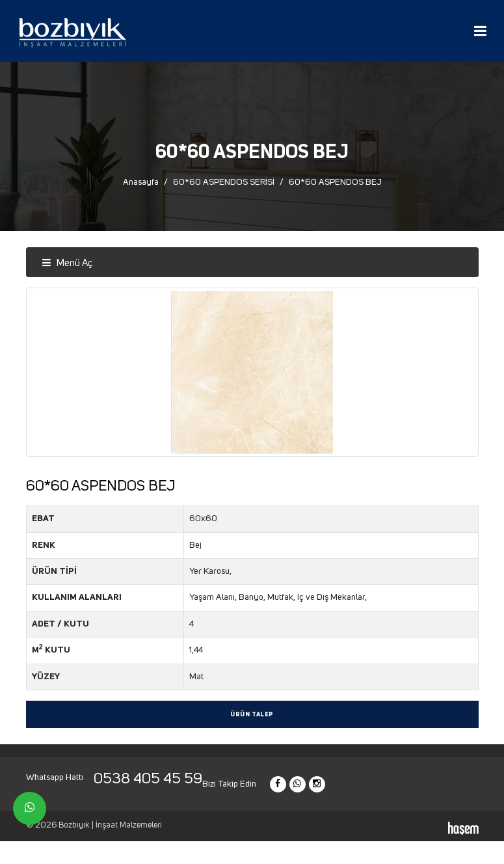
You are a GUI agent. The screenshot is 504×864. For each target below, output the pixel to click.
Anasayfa (141, 182)
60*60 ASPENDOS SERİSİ (224, 182)
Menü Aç (67, 263)
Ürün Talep (252, 715)
